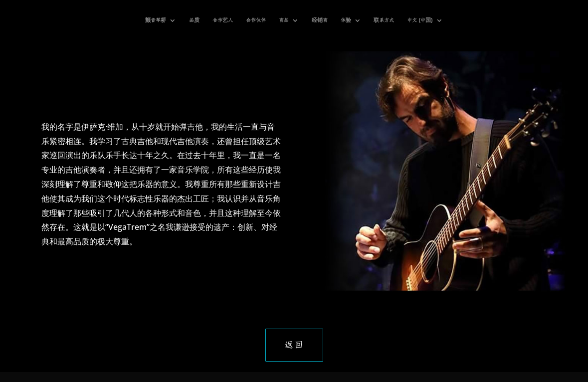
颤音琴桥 (156, 20)
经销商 (320, 20)
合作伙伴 (256, 20)
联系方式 (384, 20)
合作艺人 (223, 20)
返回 (294, 345)
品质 (194, 20)
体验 (346, 20)
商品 (284, 20)
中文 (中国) (420, 20)
